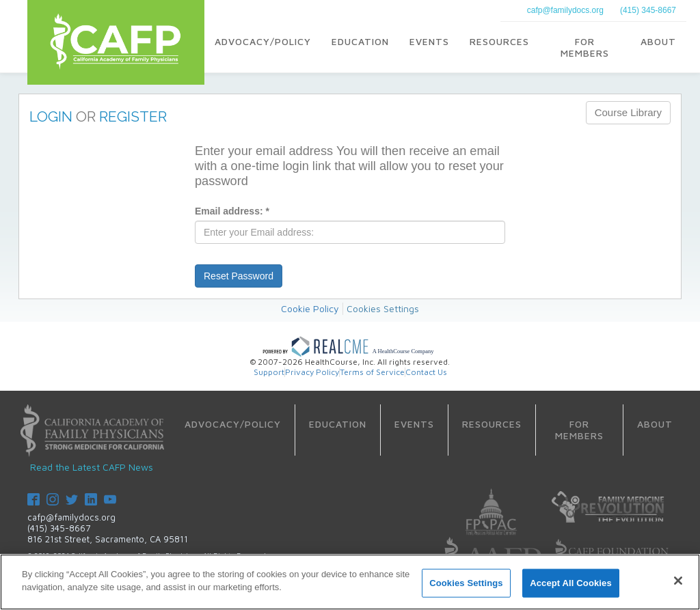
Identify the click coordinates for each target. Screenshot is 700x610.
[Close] (678, 581)
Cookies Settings (383, 309)
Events (429, 41)
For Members (585, 47)
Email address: (232, 211)
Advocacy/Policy (263, 41)
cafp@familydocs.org (565, 10)
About (658, 41)
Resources (499, 41)
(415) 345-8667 (648, 10)
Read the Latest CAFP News (92, 467)
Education (360, 41)
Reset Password (239, 276)
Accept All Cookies (571, 583)
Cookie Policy (310, 308)
